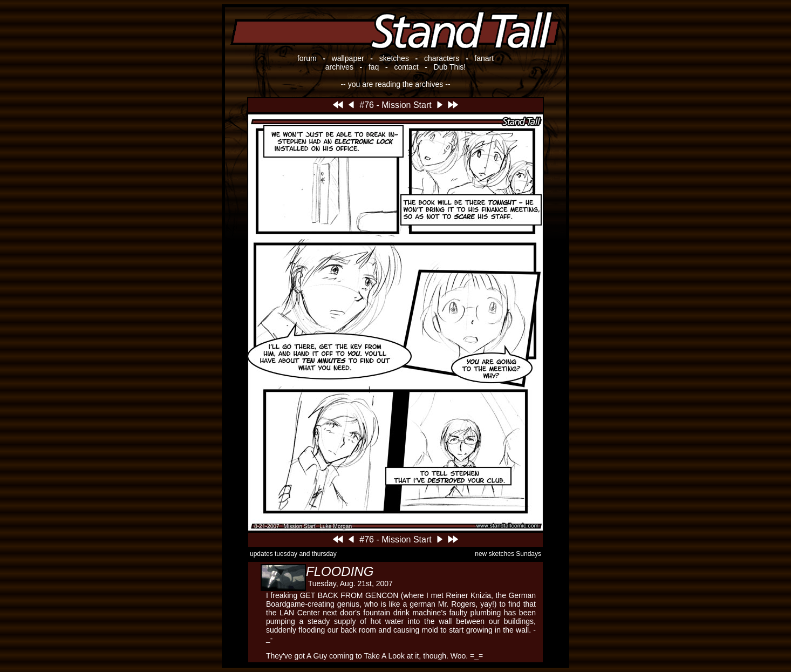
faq (374, 67)
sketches (394, 58)
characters (442, 58)
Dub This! (450, 67)
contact (406, 67)
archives (339, 67)
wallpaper (348, 58)
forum (307, 58)
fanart (484, 58)
